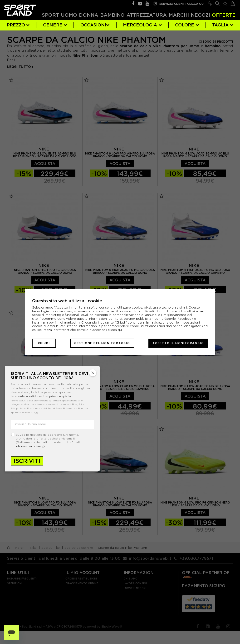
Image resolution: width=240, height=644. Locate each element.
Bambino (112, 15)
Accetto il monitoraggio (178, 343)
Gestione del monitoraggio (102, 343)
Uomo (69, 15)
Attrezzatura (147, 15)
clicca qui (115, 330)
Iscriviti (27, 461)
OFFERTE (224, 15)
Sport (50, 15)
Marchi (179, 15)
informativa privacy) (30, 446)
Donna (89, 15)
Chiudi (44, 343)
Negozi (200, 15)
